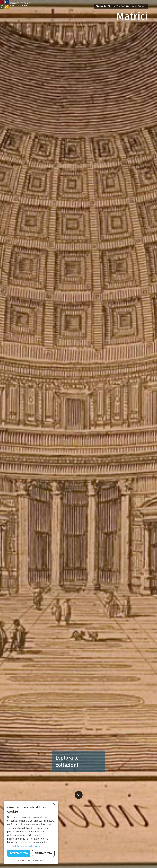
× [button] (54, 804)
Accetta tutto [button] (19, 853)
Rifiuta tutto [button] (43, 853)
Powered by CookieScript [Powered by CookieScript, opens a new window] (31, 860)
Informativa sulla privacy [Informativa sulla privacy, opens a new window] (28, 846)
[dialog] (31, 832)
